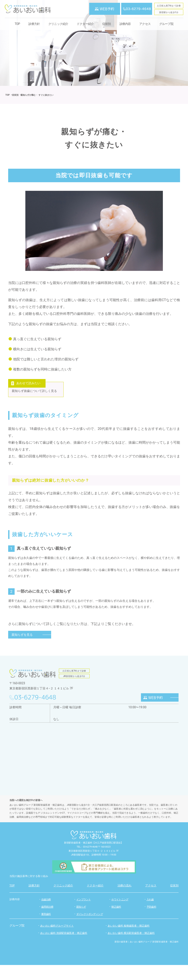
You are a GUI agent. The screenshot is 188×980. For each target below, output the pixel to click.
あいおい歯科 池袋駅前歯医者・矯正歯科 (68, 948)
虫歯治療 (47, 914)
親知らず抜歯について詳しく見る (37, 399)
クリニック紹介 (58, 24)
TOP (17, 24)
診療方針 (34, 24)
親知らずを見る (22, 650)
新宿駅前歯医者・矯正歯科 (78, 858)
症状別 (106, 24)
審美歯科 (47, 929)
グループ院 (166, 24)
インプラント (84, 914)
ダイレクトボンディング (91, 929)
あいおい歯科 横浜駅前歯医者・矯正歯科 (135, 948)
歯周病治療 (48, 922)
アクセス (145, 24)
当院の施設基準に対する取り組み (32, 891)
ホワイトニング (121, 914)
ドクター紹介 (85, 24)
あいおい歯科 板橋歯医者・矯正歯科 (132, 941)
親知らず (82, 922)
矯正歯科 (117, 922)
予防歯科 (152, 922)
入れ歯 (151, 914)
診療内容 (15, 914)
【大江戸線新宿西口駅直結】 (108, 858)
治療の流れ (125, 900)
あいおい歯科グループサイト (60, 941)
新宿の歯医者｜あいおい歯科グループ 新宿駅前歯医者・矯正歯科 (147, 957)
